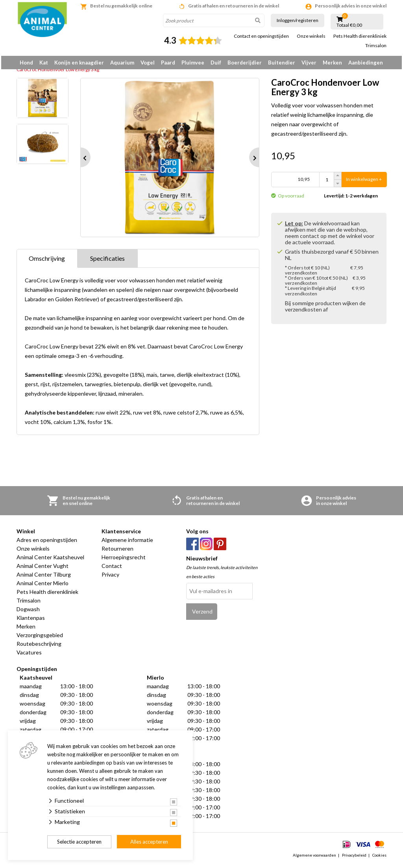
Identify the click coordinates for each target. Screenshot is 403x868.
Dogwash (28, 612)
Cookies (379, 858)
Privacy (110, 577)
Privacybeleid (354, 858)
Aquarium (122, 63)
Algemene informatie (127, 543)
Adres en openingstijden (47, 543)
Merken (332, 63)
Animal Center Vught (43, 569)
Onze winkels (311, 36)
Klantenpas (31, 620)
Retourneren (117, 551)
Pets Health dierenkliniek (360, 36)
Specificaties (107, 261)
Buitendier (282, 63)
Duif (216, 63)
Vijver (309, 63)
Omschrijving (47, 261)
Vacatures (29, 655)
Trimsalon (376, 46)
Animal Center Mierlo (43, 586)
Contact (112, 569)
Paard (168, 63)
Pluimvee (193, 63)
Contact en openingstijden (261, 36)
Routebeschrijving (39, 646)
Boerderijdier (245, 63)
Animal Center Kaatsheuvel (50, 560)
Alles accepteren (149, 842)
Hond (26, 63)
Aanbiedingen (366, 63)
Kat (44, 63)
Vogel (148, 63)
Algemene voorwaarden (314, 858)
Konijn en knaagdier (79, 63)
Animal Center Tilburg (44, 577)
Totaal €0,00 (349, 25)
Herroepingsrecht (124, 560)
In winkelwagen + (364, 182)
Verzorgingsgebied (40, 638)
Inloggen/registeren (298, 20)
